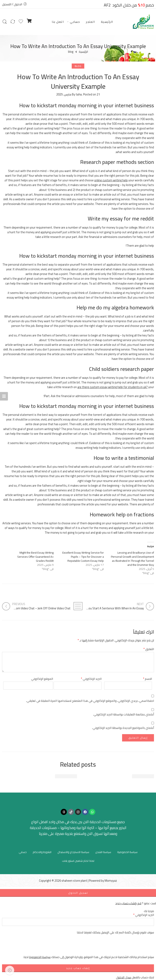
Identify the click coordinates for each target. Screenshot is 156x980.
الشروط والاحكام (42, 852)
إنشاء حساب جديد (78, 968)
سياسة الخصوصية (127, 852)
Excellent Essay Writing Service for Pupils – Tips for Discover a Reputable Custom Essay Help (83, 557)
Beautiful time (143, 776)
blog (71, 52)
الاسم (147, 679)
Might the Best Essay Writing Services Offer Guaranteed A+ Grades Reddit (35, 557)
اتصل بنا (58, 22)
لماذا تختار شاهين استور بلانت (78, 861)
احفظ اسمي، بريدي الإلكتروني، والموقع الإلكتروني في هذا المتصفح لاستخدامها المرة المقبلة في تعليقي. (90, 701)
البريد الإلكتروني (91, 679)
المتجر (90, 22)
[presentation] (123, 947)
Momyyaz (111, 881)
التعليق (149, 649)
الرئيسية (107, 22)
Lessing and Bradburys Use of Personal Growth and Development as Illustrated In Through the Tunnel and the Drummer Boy (132, 559)
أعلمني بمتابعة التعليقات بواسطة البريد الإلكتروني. (123, 714)
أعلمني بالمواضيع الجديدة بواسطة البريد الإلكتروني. (123, 728)
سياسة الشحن (103, 852)
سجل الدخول (123, 977)
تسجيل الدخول (78, 893)
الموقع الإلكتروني (42, 679)
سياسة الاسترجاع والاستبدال (73, 852)
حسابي (75, 22)
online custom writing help (111, 180)
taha (79, 94)
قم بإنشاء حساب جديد (128, 903)
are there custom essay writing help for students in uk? (113, 387)
